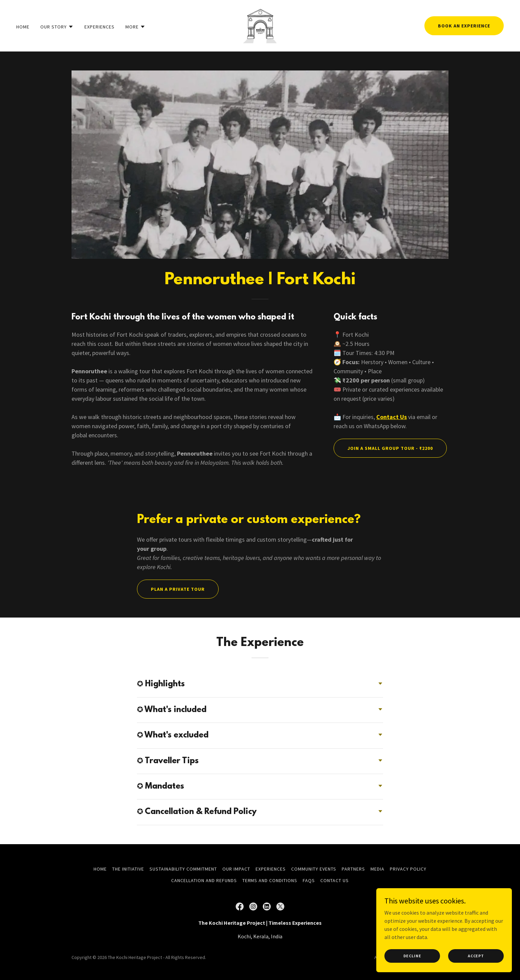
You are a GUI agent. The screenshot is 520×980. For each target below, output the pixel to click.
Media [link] (377, 869)
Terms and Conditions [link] (270, 880)
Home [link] (23, 27)
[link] (260, 25)
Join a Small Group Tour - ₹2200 (390, 448)
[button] (57, 27)
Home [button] (100, 869)
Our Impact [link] (236, 869)
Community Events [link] (314, 869)
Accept (476, 970)
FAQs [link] (309, 880)
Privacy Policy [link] (408, 869)
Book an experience (464, 26)
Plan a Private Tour (178, 589)
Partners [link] (353, 869)
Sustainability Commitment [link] (183, 869)
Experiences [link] (99, 27)
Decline (412, 970)
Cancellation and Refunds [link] (204, 880)
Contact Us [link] (335, 880)
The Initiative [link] (128, 869)
